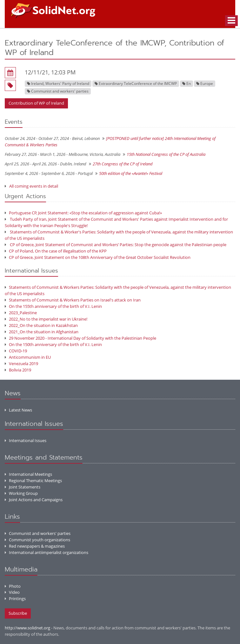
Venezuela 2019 (21, 364)
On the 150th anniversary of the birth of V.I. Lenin (53, 344)
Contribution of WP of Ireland (36, 103)
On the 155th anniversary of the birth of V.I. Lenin (53, 306)
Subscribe (18, 613)
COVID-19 (16, 351)
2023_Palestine (21, 313)
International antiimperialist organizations (47, 552)
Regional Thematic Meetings (33, 481)
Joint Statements (23, 487)
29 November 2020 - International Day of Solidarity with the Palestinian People (80, 338)
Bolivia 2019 (18, 370)
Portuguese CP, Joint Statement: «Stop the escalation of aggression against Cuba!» (83, 213)
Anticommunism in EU (28, 357)
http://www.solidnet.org (27, 628)
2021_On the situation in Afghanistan (42, 332)
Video (12, 592)
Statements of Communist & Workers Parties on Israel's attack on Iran (73, 300)
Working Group (21, 493)
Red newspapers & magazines (35, 546)
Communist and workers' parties (38, 533)
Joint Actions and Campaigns (34, 500)
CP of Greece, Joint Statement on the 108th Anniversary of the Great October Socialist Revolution (98, 257)
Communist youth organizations (37, 540)
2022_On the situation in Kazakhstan (41, 325)
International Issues (26, 440)
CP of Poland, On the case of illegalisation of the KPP (56, 251)
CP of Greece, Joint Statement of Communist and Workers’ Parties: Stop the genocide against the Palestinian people (116, 245)
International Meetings (28, 474)
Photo (13, 586)
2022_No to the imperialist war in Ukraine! (46, 319)
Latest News (18, 410)
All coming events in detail (34, 186)
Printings (15, 599)
